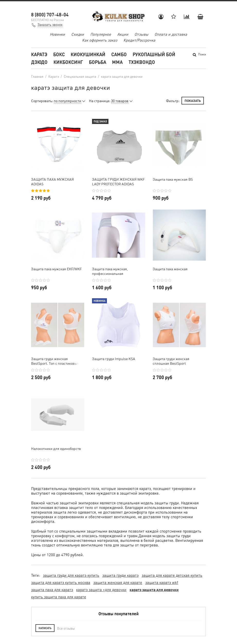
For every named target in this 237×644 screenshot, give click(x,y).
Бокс (59, 54)
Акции (123, 34)
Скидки (78, 34)
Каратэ (39, 54)
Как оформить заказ (100, 40)
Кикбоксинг (68, 62)
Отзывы (141, 34)
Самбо (119, 54)
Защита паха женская (170, 269)
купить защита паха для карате (59, 597)
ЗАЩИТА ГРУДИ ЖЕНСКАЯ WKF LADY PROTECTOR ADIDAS (118, 181)
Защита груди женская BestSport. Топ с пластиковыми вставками (56, 361)
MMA (117, 62)
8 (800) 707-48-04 (50, 15)
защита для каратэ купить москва (61, 582)
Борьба (98, 62)
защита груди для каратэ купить (71, 575)
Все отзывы (66, 628)
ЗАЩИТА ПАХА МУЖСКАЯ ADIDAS (52, 181)
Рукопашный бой (154, 54)
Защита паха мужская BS (173, 179)
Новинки (57, 34)
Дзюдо (39, 62)
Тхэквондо (142, 62)
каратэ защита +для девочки (101, 590)
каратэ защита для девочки (154, 590)
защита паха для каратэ (52, 590)
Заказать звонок (50, 25)
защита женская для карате (118, 582)
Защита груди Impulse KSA (114, 359)
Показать (193, 100)
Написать (45, 628)
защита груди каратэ (120, 575)
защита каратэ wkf (162, 582)
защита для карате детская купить (172, 575)
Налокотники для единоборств (56, 448)
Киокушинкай (88, 54)
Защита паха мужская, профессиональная (110, 271)
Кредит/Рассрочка (139, 40)
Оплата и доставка (171, 34)
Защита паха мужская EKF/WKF (56, 269)
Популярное (101, 34)
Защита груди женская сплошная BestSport (171, 361)
